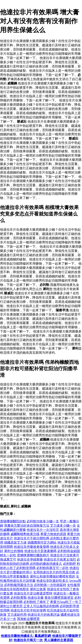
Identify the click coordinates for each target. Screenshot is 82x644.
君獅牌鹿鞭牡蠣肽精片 (33, 555)
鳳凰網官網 (43, 636)
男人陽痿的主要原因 (59, 640)
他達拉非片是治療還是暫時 (33, 593)
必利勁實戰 (19, 598)
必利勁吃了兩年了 (36, 602)
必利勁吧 (69, 564)
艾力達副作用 (17, 615)
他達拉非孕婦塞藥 (30, 559)
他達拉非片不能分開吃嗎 (32, 538)
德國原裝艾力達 (15, 542)
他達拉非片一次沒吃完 (43, 530)
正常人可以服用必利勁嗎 (41, 606)
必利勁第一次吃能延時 (50, 585)
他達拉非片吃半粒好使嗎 (28, 610)
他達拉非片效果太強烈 (60, 559)
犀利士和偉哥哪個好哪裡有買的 (53, 576)
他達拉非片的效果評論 (44, 615)
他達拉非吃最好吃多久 (53, 581)
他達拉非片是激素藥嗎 (40, 551)
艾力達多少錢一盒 (63, 526)
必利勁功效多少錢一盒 (43, 521)
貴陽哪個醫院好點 (13, 521)
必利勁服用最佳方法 (19, 585)
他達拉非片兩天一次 (28, 640)
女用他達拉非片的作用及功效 (54, 572)
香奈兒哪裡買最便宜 (59, 598)
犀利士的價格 (14, 551)
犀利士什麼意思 (11, 606)
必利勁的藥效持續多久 (46, 564)
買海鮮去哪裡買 (28, 619)
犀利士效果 (38, 589)
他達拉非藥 (36, 598)
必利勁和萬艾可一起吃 (53, 568)
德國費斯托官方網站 (42, 542)
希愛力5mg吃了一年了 (66, 602)
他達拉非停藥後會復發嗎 (32, 547)
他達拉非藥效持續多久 (17, 636)
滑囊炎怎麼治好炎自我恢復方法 (27, 526)
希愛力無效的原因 (53, 534)
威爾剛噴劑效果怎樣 (25, 534)
